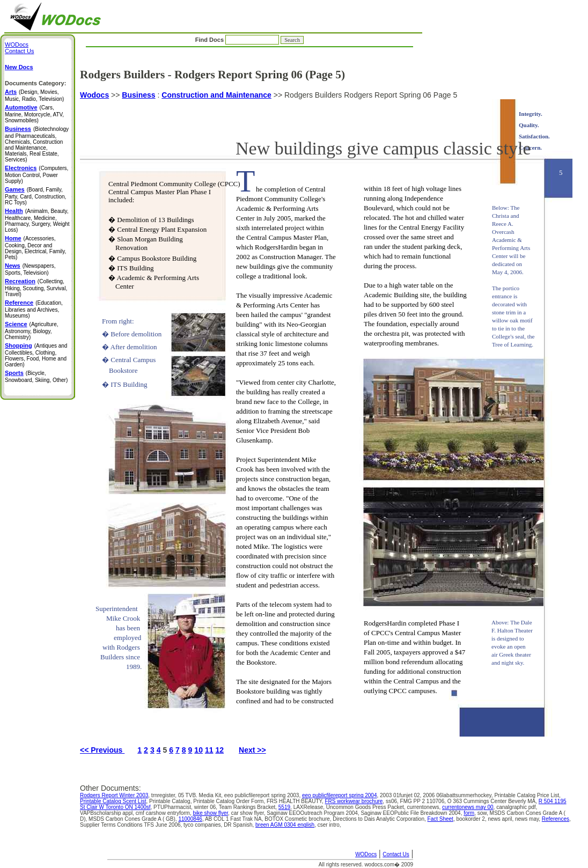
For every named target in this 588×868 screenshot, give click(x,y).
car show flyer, (249, 813)
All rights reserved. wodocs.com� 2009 (366, 865)
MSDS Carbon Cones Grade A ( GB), (133, 819)
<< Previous (102, 750)
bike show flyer (210, 813)
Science (16, 324)
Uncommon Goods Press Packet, (367, 807)
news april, (501, 819)
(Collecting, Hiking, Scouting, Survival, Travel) (36, 288)
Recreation (20, 281)
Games (15, 189)
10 (199, 750)
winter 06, (207, 807)
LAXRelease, (310, 807)
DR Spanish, (240, 825)
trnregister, (165, 795)
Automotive (21, 107)
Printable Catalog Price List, (527, 795)
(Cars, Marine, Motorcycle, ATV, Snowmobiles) (34, 114)
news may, (528, 819)
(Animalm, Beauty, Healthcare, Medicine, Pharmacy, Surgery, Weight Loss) (37, 220)
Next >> (252, 750)
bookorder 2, (472, 819)
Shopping (19, 345)
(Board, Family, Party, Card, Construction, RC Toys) (35, 196)
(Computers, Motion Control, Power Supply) (36, 175)
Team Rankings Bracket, (249, 807)
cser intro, (329, 825)
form (469, 813)
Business (138, 95)
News (13, 266)
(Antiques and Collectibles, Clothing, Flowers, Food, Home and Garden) (36, 355)
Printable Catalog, (171, 801)
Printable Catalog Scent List (113, 801)
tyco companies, (204, 825)
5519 (284, 807)
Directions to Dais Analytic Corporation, (380, 819)
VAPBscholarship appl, (108, 813)
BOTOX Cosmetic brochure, (299, 819)
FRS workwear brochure (354, 801)
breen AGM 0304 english (285, 825)
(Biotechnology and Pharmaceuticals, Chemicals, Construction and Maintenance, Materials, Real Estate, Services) (37, 144)
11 (209, 750)
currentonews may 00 (468, 807)
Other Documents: (111, 788)
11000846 (190, 819)
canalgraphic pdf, (517, 807)
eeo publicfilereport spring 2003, (263, 795)
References (556, 819)
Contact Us (396, 854)
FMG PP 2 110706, (424, 801)
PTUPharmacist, (174, 807)
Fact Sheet (440, 819)
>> (115, 95)
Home (13, 238)
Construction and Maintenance (216, 95)
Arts (11, 92)
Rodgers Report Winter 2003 (114, 795)
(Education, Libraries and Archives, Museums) (34, 309)
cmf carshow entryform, (164, 813)
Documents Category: (35, 83)
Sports (14, 373)
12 (220, 750)
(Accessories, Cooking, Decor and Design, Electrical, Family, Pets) (35, 248)
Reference (19, 303)
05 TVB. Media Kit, (201, 795)
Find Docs (249, 40)
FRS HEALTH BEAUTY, (296, 801)
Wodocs (94, 95)
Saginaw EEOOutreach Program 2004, (314, 813)
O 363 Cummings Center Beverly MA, (493, 801)
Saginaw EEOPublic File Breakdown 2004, (412, 813)
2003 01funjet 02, (401, 795)
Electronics (21, 168)
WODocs (366, 854)
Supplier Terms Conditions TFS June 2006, (132, 825)
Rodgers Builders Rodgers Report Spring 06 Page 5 (326, 414)
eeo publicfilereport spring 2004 (340, 795)
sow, (484, 813)
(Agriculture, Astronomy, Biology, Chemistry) (32, 331)
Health (14, 211)
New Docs (19, 67)
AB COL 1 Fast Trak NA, (235, 819)
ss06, (393, 801)
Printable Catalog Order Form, (230, 801)
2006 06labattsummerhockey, (458, 795)
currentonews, (424, 807)
